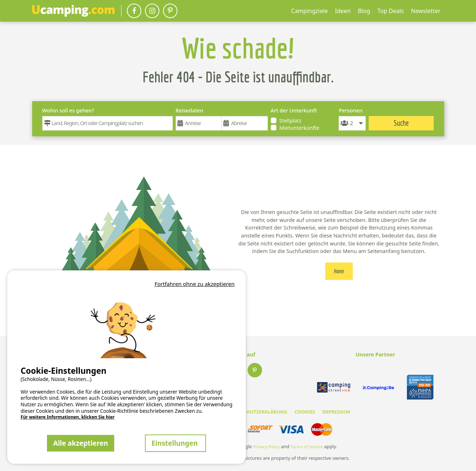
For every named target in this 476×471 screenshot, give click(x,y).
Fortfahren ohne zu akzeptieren (194, 284)
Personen (350, 110)
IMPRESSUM (336, 412)
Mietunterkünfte (299, 128)
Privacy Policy (266, 447)
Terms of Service (307, 447)
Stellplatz (290, 121)
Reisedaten (189, 110)
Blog (364, 11)
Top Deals (391, 11)
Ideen (343, 11)
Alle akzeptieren (81, 443)
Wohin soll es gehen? (68, 110)
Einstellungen (175, 443)
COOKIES (305, 412)
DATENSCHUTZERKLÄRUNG (256, 412)
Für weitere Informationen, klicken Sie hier (68, 417)
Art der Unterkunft (294, 110)
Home (339, 271)
